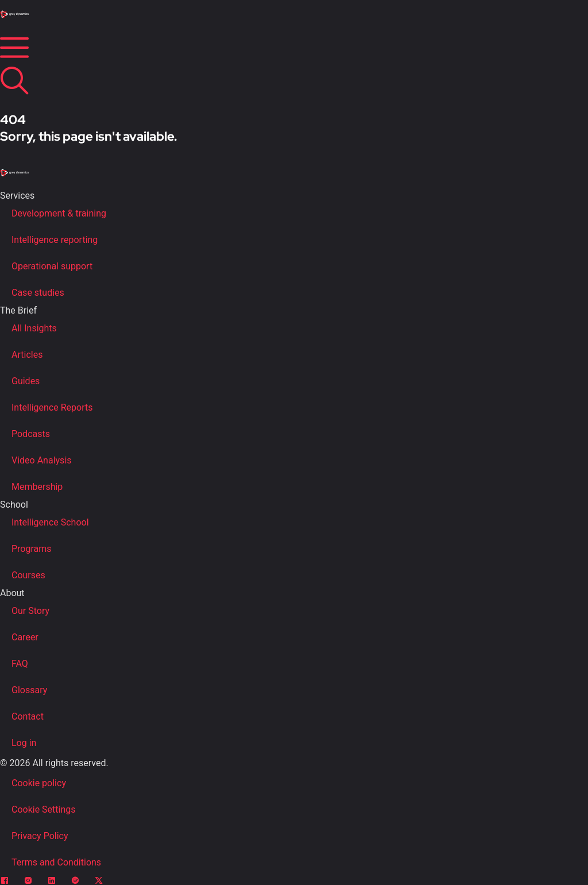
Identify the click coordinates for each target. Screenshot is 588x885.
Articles (27, 355)
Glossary (29, 690)
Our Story (30, 611)
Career (25, 637)
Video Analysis (42, 460)
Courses (28, 575)
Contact (28, 716)
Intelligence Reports (52, 407)
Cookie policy (39, 783)
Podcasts (31, 434)
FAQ (20, 664)
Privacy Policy (40, 836)
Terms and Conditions (56, 862)
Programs (32, 549)
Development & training (59, 213)
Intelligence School (50, 522)
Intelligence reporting (55, 240)
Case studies (38, 293)
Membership (37, 487)
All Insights (34, 328)
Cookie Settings (44, 809)
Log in (24, 743)
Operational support (52, 266)
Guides (26, 381)
